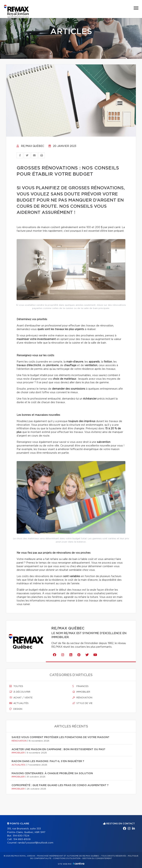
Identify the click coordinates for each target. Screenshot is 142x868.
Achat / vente (21, 698)
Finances (80, 686)
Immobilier (81, 692)
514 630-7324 (21, 836)
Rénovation (82, 698)
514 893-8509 (22, 839)
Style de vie (82, 703)
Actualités (19, 703)
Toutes (16, 686)
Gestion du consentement (97, 858)
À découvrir (20, 692)
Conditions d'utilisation (67, 858)
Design (16, 709)
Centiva (79, 864)
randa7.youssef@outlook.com (35, 843)
